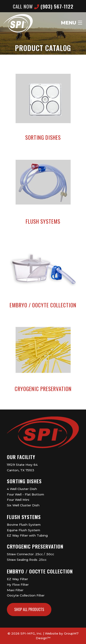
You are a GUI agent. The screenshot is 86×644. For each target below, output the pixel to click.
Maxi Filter (15, 590)
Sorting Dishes (24, 481)
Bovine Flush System (24, 525)
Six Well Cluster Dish (23, 505)
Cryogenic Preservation (35, 546)
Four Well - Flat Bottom (25, 494)
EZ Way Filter (17, 579)
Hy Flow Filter (18, 585)
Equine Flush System (24, 530)
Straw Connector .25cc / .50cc (31, 554)
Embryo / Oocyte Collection (40, 571)
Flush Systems (24, 517)
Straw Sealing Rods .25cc (27, 560)
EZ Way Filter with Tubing (27, 535)
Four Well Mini (18, 500)
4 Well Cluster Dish (22, 489)
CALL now (43, 6)
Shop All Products (29, 609)
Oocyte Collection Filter (26, 595)
